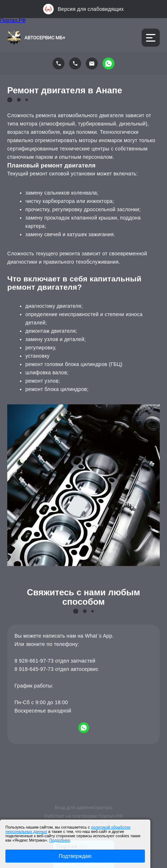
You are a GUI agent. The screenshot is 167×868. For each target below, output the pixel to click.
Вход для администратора (83, 807)
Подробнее (60, 840)
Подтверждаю (75, 856)
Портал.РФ (13, 20)
